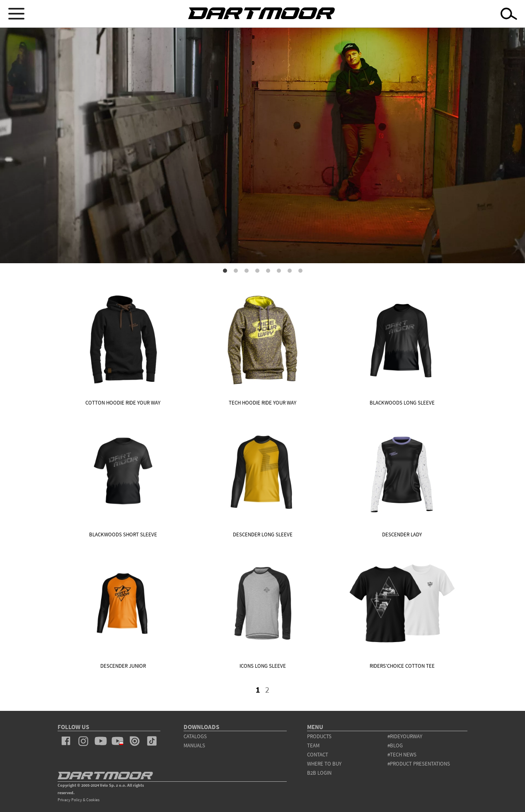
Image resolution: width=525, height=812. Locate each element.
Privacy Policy (70, 800)
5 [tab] (268, 271)
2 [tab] (236, 271)
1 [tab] (225, 271)
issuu (134, 741)
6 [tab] (279, 271)
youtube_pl (117, 741)
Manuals (194, 745)
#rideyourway (405, 736)
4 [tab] (257, 271)
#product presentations (419, 764)
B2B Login (319, 773)
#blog (395, 745)
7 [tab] (290, 271)
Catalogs (195, 736)
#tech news (402, 755)
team (313, 745)
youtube (100, 741)
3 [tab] (247, 271)
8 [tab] (300, 271)
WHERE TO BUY (324, 764)
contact (318, 755)
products (319, 736)
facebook (66, 741)
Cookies (93, 800)
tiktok (152, 741)
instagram (83, 741)
